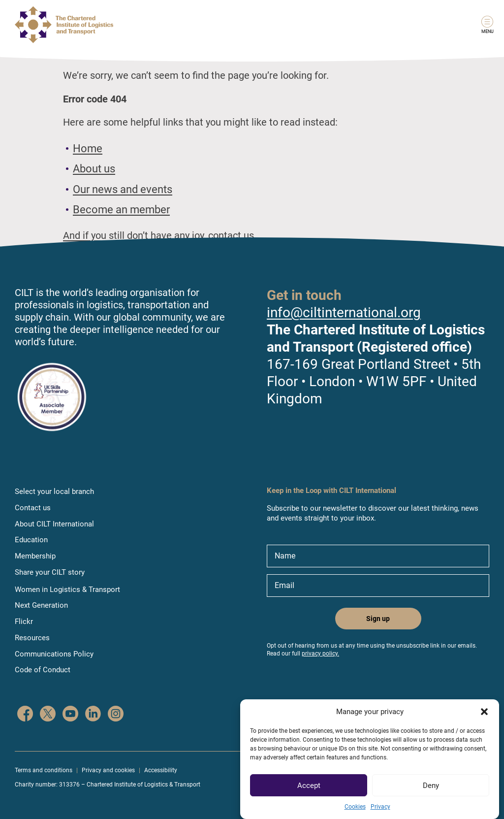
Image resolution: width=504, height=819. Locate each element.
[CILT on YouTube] (70, 715)
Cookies (355, 815)
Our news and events (123, 189)
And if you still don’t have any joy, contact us (158, 235)
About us (94, 169)
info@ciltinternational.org (344, 312)
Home (88, 148)
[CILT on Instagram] (116, 715)
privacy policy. (320, 654)
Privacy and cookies (108, 770)
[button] (484, 720)
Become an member (121, 210)
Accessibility (161, 770)
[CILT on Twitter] (48, 715)
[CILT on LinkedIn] (93, 715)
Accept (309, 793)
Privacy (380, 815)
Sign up (378, 619)
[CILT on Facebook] (25, 715)
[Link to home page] (64, 25)
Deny (431, 793)
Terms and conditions (44, 770)
